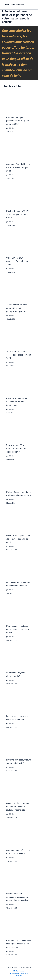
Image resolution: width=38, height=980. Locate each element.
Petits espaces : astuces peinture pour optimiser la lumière (18, 629)
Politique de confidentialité (19, 973)
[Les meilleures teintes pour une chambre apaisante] (19, 567)
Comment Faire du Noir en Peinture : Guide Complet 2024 (18, 167)
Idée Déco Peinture (15, 5)
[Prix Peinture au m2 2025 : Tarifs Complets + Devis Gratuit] (19, 196)
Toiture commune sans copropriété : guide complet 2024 (19, 355)
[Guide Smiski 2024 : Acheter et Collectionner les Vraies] (19, 243)
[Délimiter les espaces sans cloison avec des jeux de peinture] (19, 520)
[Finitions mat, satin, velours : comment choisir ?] (19, 745)
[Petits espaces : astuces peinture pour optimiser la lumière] (19, 611)
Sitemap (19, 976)
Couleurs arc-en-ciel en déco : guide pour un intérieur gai (17, 402)
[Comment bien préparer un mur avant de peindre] (19, 835)
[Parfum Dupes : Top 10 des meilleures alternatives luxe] (19, 477)
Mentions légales (19, 971)
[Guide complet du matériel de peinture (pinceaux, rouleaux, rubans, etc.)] (19, 788)
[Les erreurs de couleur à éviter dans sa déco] (19, 701)
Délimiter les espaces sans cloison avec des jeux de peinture (18, 539)
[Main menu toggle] (36, 5)
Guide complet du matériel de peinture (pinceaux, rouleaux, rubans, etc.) (18, 807)
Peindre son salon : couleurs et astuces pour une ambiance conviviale (17, 897)
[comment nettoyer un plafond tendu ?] (19, 658)
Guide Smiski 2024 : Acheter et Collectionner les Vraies (19, 261)
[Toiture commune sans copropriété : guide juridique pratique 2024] (19, 289)
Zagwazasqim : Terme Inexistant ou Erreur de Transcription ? (16, 449)
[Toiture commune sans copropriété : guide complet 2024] (19, 336)
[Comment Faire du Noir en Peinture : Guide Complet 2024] (19, 149)
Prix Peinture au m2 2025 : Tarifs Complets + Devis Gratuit (18, 214)
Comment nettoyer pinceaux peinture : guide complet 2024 (17, 121)
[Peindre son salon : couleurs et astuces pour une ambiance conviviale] (19, 878)
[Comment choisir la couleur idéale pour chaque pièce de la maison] (19, 925)
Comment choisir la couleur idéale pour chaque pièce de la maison (19, 944)
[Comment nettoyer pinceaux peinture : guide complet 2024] (19, 102)
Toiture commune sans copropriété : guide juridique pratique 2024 (17, 308)
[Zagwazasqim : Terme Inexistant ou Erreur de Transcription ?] (19, 430)
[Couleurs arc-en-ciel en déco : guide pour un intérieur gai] (19, 383)
